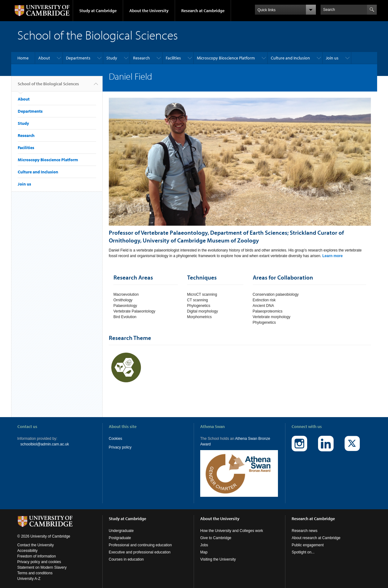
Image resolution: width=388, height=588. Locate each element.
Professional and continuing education (140, 539)
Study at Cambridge (98, 11)
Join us (332, 58)
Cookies (115, 439)
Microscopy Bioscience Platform (226, 58)
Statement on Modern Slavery (42, 561)
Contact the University (36, 539)
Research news (305, 524)
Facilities (173, 58)
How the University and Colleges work (232, 524)
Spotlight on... (303, 546)
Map (204, 546)
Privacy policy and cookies (39, 556)
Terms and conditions (35, 567)
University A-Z (29, 572)
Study (112, 58)
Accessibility (28, 544)
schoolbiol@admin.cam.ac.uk (45, 444)
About (44, 58)
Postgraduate (120, 532)
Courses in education (126, 553)
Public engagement (308, 539)
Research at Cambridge (203, 11)
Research (141, 58)
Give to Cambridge (216, 532)
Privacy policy (120, 447)
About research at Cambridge (316, 532)
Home (23, 58)
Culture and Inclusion (290, 58)
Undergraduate (121, 524)
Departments (78, 58)
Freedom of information (37, 550)
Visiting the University (218, 553)
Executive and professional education (140, 546)
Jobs (204, 539)
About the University (149, 11)
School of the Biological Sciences (48, 86)
